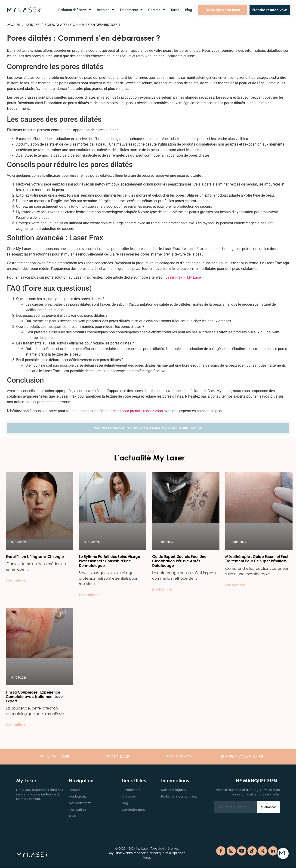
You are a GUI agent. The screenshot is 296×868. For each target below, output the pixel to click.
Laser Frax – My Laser (183, 277)
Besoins (105, 10)
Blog (188, 10)
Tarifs (175, 10)
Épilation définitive (75, 10)
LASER (54, 757)
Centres (156, 10)
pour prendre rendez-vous (142, 411)
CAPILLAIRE (242, 757)
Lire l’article (16, 580)
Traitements (131, 10)
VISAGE (179, 757)
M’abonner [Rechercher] (268, 807)
